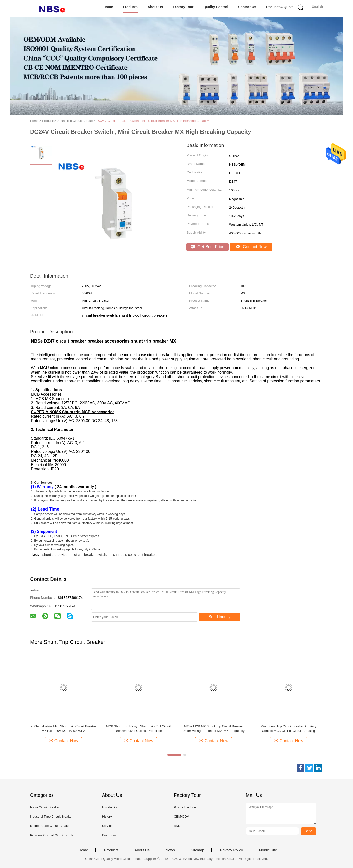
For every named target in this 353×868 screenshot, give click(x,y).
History (107, 817)
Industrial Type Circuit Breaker (51, 817)
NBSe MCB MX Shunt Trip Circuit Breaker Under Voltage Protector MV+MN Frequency (213, 729)
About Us (155, 7)
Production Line (185, 807)
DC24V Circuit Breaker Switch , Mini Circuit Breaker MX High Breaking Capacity (153, 121)
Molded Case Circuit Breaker (50, 826)
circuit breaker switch (90, 555)
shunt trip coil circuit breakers (135, 555)
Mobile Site (268, 850)
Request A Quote (280, 7)
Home (108, 7)
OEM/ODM (182, 817)
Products (130, 7)
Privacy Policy (232, 850)
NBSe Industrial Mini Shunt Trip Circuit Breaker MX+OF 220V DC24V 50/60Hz (63, 729)
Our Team (109, 835)
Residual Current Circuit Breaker (53, 835)
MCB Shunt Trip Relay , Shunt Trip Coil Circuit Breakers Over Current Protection (138, 729)
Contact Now (251, 247)
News (170, 850)
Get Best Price (207, 247)
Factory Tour (183, 7)
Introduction (110, 807)
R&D (177, 826)
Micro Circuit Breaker (45, 807)
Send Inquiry (220, 617)
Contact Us (247, 7)
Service (107, 826)
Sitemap (197, 850)
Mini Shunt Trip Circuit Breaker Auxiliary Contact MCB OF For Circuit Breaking (289, 729)
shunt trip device (55, 555)
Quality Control (216, 7)
